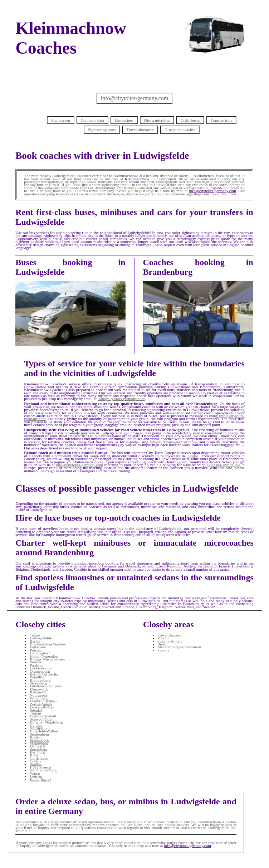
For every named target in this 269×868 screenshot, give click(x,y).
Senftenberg (39, 734)
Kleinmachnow (137, 179)
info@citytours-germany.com (134, 98)
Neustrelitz (38, 728)
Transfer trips (221, 120)
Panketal (37, 665)
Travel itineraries (140, 130)
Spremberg (38, 749)
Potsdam (37, 650)
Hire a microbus (157, 120)
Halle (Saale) (40, 779)
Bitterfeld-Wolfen (44, 731)
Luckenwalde (40, 668)
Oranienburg (40, 671)
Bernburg (37, 752)
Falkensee (38, 647)
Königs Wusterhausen (47, 659)
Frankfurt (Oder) (43, 701)
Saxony (163, 650)
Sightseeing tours (102, 130)
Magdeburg (39, 743)
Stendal (36, 710)
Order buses (190, 120)
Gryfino (36, 761)
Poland (163, 638)
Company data (92, 120)
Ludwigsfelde (41, 638)
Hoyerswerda (40, 767)
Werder (36, 662)
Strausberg (38, 683)
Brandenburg (40, 680)
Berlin (35, 641)
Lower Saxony (169, 635)
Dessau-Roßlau (42, 707)
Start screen (61, 120)
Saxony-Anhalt (170, 641)
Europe (192, 456)
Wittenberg (39, 698)
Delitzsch (37, 746)
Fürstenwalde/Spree (46, 686)
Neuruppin (38, 695)
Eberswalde (39, 689)
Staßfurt (36, 764)
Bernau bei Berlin (44, 674)
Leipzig (36, 776)
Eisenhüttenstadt (43, 716)
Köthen (36, 737)
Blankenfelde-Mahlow (48, 644)
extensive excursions (224, 465)
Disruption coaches (180, 130)
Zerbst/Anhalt (41, 704)
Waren (35, 773)
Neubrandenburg (43, 770)
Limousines (124, 120)
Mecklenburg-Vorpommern (179, 647)
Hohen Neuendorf (44, 656)
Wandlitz (37, 677)
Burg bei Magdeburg (46, 722)
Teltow (35, 635)
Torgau (35, 713)
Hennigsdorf (40, 653)
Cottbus (36, 725)
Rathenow (38, 692)
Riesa (34, 755)
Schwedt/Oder (41, 719)
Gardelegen (39, 758)
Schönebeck (39, 740)
